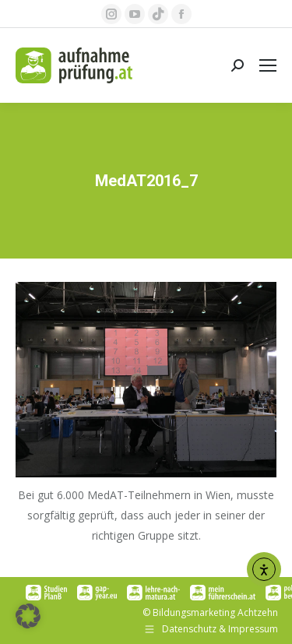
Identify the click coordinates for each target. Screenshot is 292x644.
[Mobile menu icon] (268, 65)
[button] (28, 616)
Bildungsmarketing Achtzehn (215, 612)
